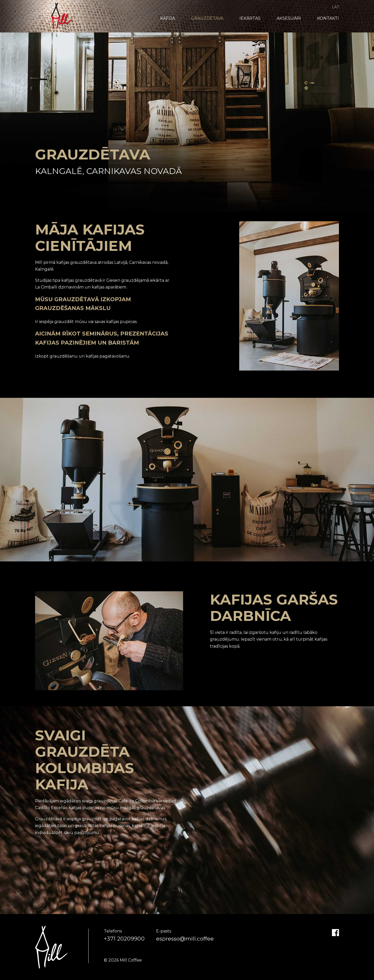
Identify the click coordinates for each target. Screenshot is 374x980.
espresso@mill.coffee (185, 939)
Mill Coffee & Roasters (62, 16)
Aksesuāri (289, 18)
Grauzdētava (207, 18)
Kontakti (328, 18)
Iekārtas (250, 18)
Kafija (168, 18)
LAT (335, 7)
